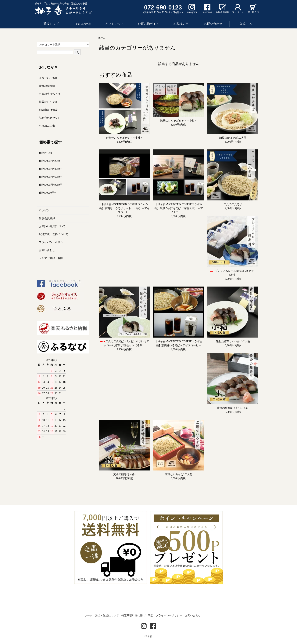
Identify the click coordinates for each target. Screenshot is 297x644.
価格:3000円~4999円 (51, 169)
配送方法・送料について (54, 234)
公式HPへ (246, 24)
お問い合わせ (213, 24)
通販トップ (51, 24)
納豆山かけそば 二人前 (233, 138)
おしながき (84, 24)
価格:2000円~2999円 (51, 161)
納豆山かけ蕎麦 (48, 110)
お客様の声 (181, 24)
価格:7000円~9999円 (51, 185)
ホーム (102, 38)
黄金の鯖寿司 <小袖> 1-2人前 (233, 341)
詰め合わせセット (50, 118)
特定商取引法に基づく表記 (137, 615)
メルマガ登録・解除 (51, 258)
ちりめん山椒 (47, 126)
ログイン (44, 210)
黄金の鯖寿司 (47, 86)
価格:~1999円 (47, 153)
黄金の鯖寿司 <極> (124, 474)
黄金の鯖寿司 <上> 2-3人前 (233, 408)
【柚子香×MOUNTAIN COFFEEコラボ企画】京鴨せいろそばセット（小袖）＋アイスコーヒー (124, 208)
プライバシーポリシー (52, 242)
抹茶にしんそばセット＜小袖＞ (179, 121)
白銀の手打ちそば (50, 94)
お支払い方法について (52, 226)
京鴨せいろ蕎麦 (48, 78)
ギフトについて (116, 24)
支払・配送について (107, 615)
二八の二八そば (233, 204)
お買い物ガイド (148, 24)
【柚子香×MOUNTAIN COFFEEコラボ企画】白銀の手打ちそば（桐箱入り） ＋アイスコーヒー (179, 208)
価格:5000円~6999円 (51, 177)
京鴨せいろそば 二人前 (179, 474)
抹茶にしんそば (48, 102)
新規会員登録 (47, 218)
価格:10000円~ (47, 193)
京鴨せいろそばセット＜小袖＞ (124, 138)
